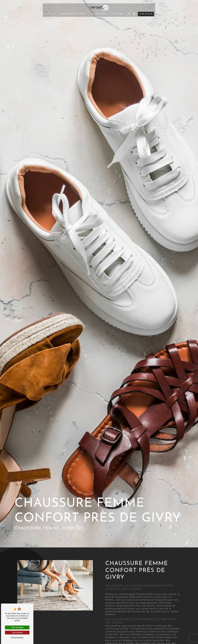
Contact (119, 14)
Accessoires (100, 14)
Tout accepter (17, 627)
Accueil (51, 14)
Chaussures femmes (74, 14)
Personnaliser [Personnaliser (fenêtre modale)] (17, 638)
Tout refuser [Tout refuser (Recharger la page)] (17, 633)
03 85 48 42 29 (146, 14)
